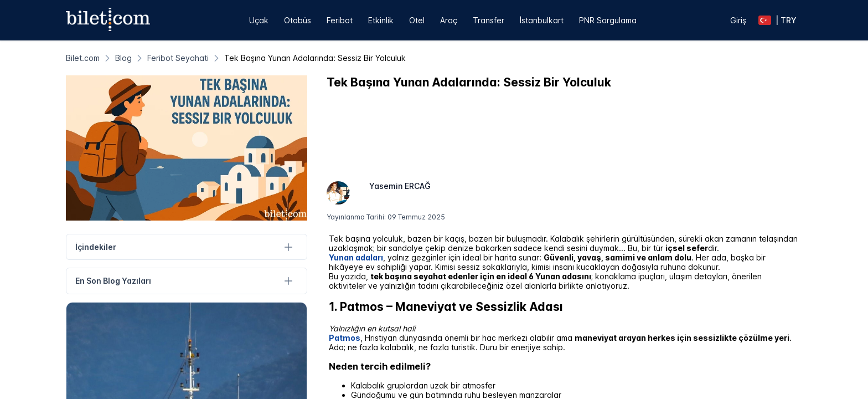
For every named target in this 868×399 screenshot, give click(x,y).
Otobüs (298, 20)
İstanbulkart (542, 20)
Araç (449, 20)
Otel (417, 20)
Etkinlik (381, 20)
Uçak (259, 20)
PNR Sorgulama (608, 20)
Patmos (345, 338)
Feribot (340, 20)
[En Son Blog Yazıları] (289, 281)
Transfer (489, 20)
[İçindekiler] (289, 247)
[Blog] (123, 58)
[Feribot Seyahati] (178, 58)
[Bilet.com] (83, 58)
